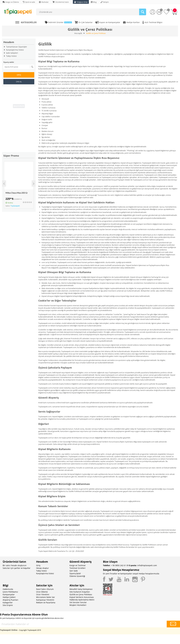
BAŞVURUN (19, 106)
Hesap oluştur (42, 568)
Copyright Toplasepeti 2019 (30, 630)
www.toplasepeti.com (120, 75)
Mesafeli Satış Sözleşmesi (81, 589)
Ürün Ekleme (42, 592)
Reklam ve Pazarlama (46, 603)
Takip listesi (11, 56)
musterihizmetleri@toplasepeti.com (111, 226)
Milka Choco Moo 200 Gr (17, 193)
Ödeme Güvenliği (77, 576)
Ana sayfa (78, 33)
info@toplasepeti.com (87, 226)
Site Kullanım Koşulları (80, 592)
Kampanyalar (9, 594)
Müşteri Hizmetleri (78, 605)
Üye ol (19, 82)
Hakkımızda (8, 589)
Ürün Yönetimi (43, 594)
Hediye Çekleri (9, 597)
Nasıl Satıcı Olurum (45, 589)
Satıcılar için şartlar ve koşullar (17, 568)
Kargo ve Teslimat (77, 565)
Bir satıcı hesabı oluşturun (15, 565)
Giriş (19, 75)
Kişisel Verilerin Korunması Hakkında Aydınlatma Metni (82, 598)
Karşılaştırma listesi (15, 50)
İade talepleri (12, 53)
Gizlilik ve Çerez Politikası (81, 594)
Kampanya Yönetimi (45, 600)
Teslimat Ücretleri (77, 568)
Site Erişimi (8, 605)
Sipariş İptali (75, 573)
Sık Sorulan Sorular (78, 602)
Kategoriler (8, 603)
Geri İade (74, 571)
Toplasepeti (15, 206)
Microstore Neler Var (46, 597)
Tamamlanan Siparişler (17, 47)
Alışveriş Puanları (10, 600)
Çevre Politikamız (10, 592)
